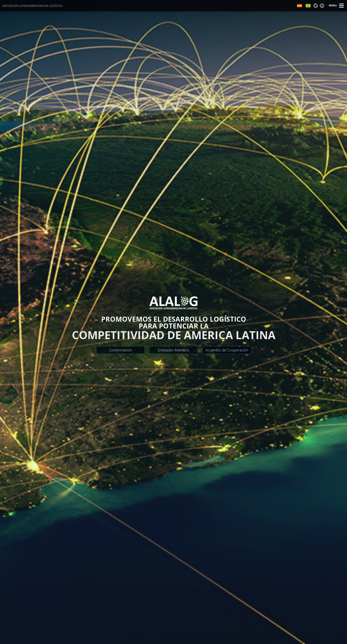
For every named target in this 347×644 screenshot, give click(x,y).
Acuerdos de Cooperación (227, 350)
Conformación (120, 350)
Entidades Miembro (173, 350)
